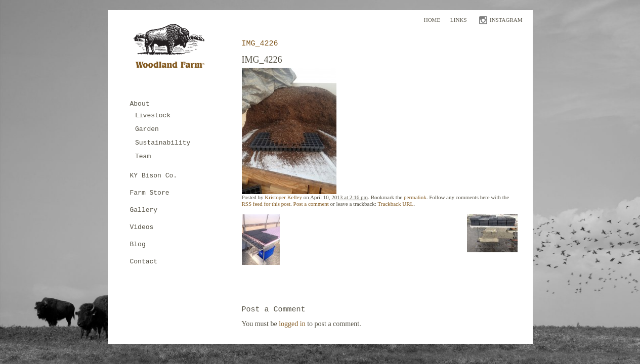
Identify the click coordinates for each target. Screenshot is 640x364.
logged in (292, 324)
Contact (144, 262)
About (140, 104)
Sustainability (163, 143)
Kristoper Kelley (283, 197)
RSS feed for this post (266, 204)
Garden (147, 129)
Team (143, 156)
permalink (415, 197)
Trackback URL (395, 204)
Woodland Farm (172, 49)
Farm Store (150, 193)
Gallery (144, 210)
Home (432, 20)
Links (458, 20)
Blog (138, 244)
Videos (142, 227)
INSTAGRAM (506, 20)
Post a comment (311, 204)
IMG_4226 (260, 44)
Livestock (153, 116)
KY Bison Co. (154, 176)
